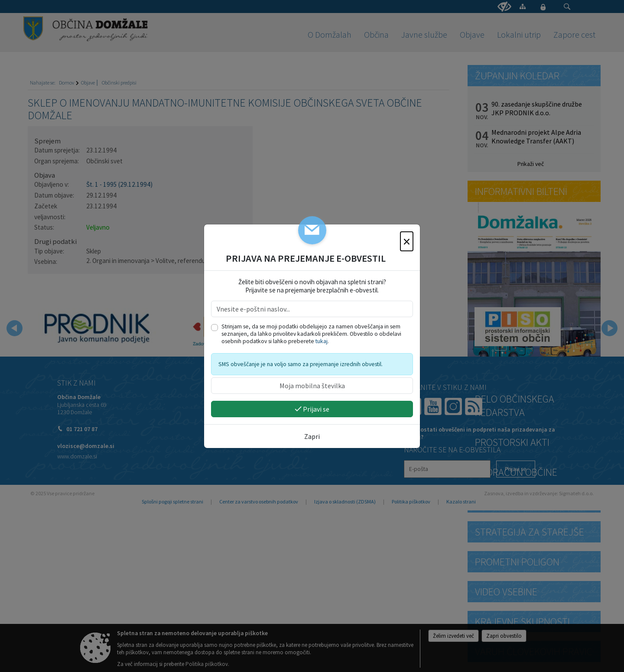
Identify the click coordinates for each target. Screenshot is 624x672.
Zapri (312, 436)
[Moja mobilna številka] (312, 386)
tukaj (322, 341)
